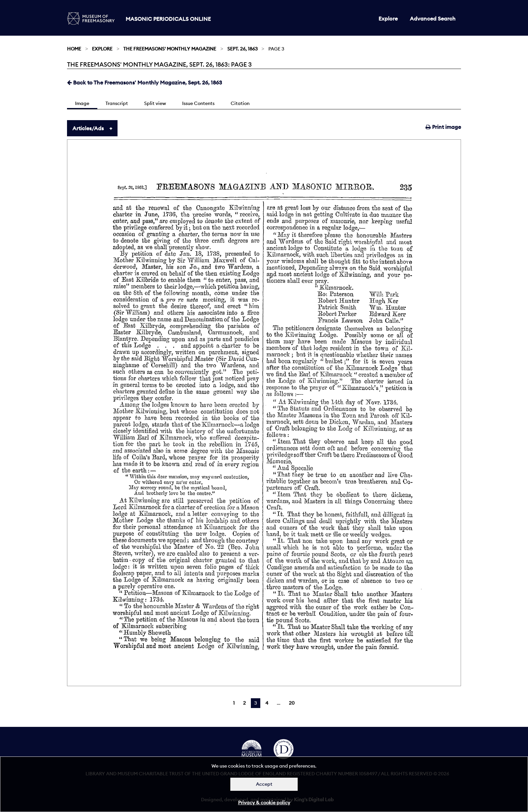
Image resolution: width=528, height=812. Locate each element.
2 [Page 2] (244, 703)
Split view (155, 103)
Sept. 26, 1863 (242, 49)
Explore (388, 19)
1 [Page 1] (234, 703)
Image (82, 103)
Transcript (117, 103)
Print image (443, 127)
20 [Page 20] (292, 703)
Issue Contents (198, 103)
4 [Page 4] (267, 703)
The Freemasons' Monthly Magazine (170, 49)
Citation (240, 103)
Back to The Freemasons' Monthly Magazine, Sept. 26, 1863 (144, 82)
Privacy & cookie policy (264, 803)
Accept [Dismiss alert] (264, 784)
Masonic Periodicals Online (168, 19)
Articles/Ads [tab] (88, 128)
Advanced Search (433, 19)
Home (74, 49)
